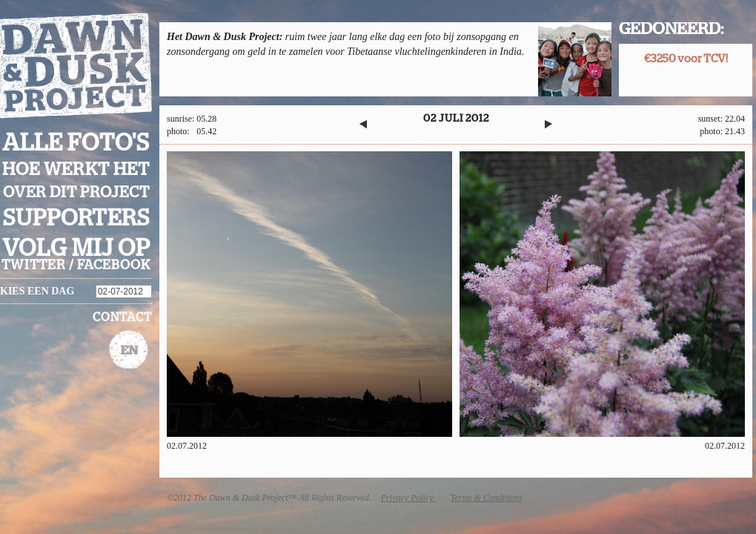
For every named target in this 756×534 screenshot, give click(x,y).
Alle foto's (76, 143)
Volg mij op (76, 248)
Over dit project (76, 192)
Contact (122, 317)
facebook (114, 266)
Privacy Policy (408, 498)
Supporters (76, 218)
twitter (34, 266)
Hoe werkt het (76, 170)
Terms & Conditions (487, 498)
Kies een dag (37, 291)
